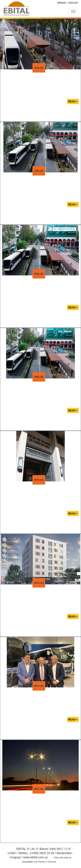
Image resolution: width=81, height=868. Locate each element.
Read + (73, 102)
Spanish (62, 3)
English (73, 3)
